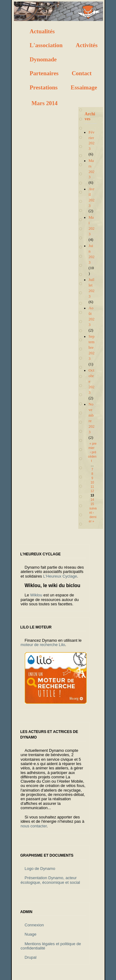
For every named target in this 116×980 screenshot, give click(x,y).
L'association (46, 45)
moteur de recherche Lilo (43, 645)
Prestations (44, 87)
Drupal (31, 957)
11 (92, 487)
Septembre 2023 (91, 348)
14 (92, 500)
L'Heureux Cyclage (60, 576)
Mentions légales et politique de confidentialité (51, 946)
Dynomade (43, 59)
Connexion (34, 925)
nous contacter (34, 826)
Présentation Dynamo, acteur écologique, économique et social (50, 880)
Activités (87, 45)
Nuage (31, 934)
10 (92, 482)
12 (92, 491)
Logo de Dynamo (40, 869)
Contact (82, 73)
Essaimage (84, 87)
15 (92, 504)
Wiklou (36, 595)
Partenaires (44, 73)
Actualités (42, 31)
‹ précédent (92, 457)
